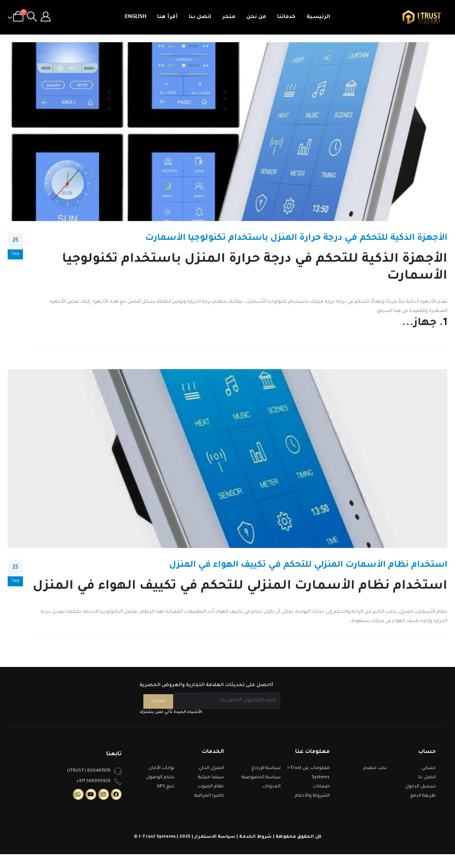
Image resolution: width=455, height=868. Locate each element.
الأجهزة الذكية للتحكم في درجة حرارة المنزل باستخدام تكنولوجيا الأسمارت (296, 238)
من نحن (256, 17)
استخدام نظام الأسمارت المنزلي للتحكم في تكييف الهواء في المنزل (308, 565)
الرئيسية (318, 17)
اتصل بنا (200, 17)
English (136, 17)
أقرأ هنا (167, 17)
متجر (229, 17)
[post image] (227, 132)
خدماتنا (286, 17)
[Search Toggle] (32, 17)
